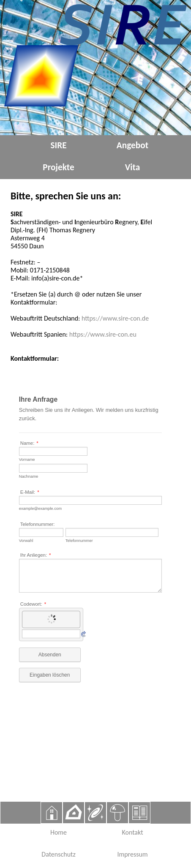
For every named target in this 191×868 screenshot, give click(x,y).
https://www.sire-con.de (115, 318)
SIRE (58, 145)
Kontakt (132, 832)
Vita (133, 167)
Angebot (132, 145)
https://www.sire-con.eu (103, 334)
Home (59, 832)
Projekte (58, 167)
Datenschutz (58, 854)
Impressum (132, 854)
